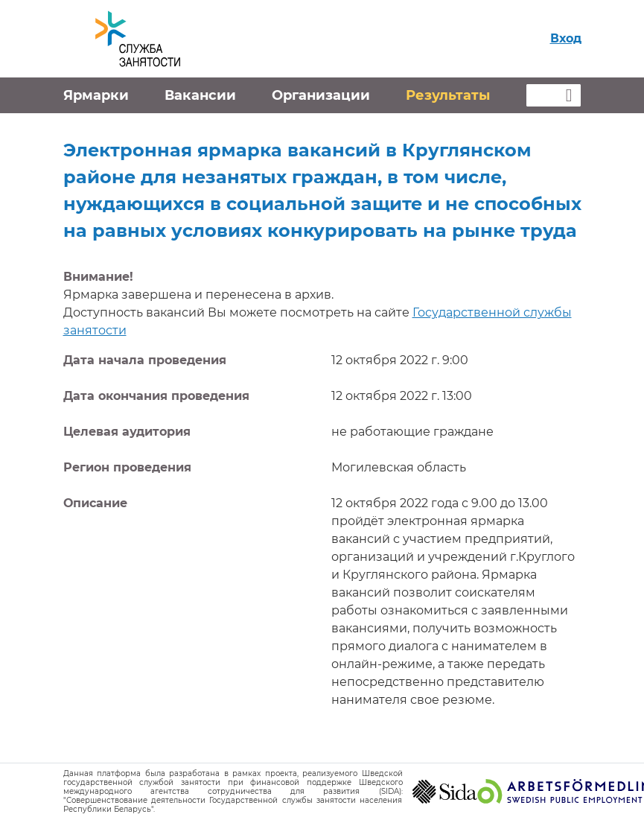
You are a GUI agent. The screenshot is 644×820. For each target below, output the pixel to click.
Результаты (448, 95)
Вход (566, 38)
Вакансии (200, 95)
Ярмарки (96, 95)
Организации (321, 95)
